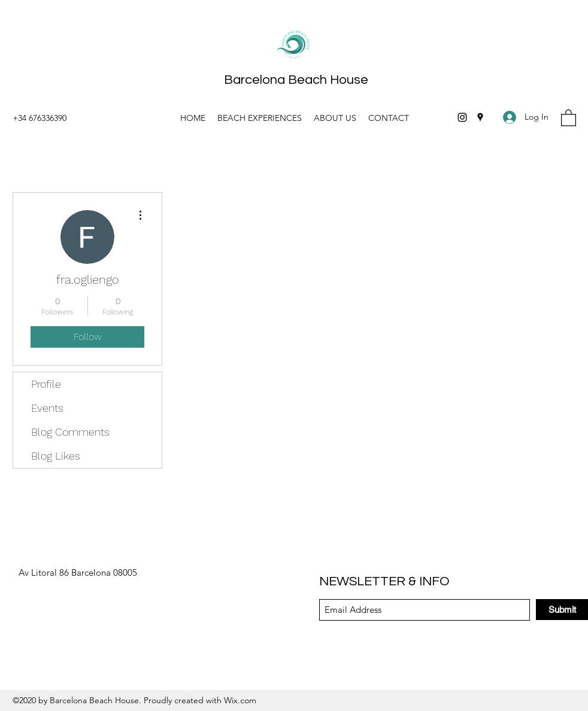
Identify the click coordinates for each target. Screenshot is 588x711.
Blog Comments (70, 432)
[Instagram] (462, 117)
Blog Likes (56, 456)
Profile (46, 384)
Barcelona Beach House (296, 80)
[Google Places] (480, 117)
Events (47, 408)
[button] (569, 117)
